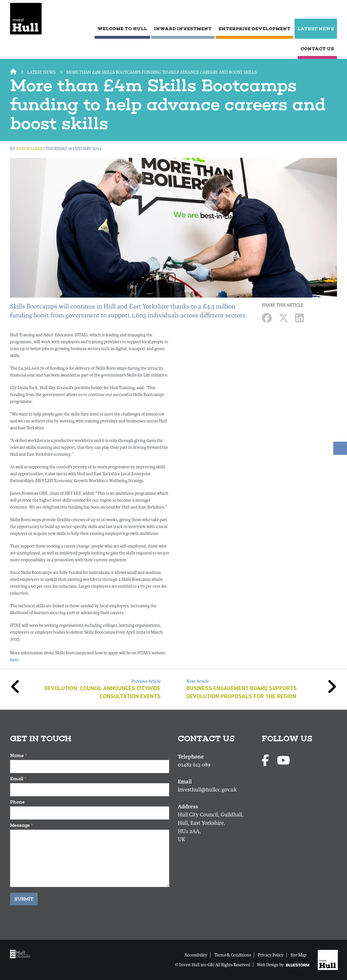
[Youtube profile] (283, 761)
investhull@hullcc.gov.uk (207, 790)
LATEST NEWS (316, 29)
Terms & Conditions (233, 955)
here (14, 660)
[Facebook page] (267, 761)
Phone (17, 802)
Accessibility (196, 955)
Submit (24, 899)
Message (22, 825)
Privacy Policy (271, 955)
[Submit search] (332, 10)
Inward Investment (183, 29)
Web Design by (283, 965)
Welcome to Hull (122, 29)
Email (18, 779)
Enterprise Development (255, 29)
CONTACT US (317, 49)
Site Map (298, 955)
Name (18, 755)
